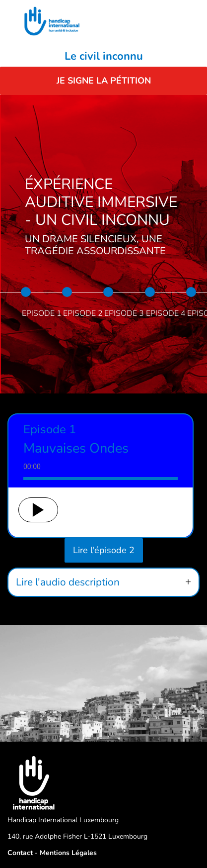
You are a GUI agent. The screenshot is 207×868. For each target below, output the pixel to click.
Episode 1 (42, 313)
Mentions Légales (68, 853)
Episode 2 (83, 313)
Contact (20, 853)
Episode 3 (124, 313)
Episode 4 (166, 313)
